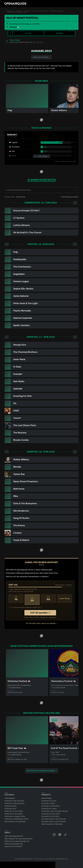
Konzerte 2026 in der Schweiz (54, 817)
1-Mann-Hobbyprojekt (43, 570)
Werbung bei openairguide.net (17, 839)
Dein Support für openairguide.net (18, 836)
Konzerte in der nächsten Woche (55, 809)
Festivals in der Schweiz (14, 799)
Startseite (10, 11)
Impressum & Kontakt (13, 844)
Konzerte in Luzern (49, 806)
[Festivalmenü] (10, 33)
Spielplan (59, 33)
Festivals (20, 11)
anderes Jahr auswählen (41, 57)
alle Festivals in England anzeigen (41, 768)
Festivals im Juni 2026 (14, 809)
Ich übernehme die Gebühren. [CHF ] (26, 605)
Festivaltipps (10, 796)
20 (32, 599)
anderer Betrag (64, 599)
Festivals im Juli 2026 (13, 812)
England (29, 11)
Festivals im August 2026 (15, 814)
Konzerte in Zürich (49, 799)
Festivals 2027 (10, 806)
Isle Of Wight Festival (42, 11)
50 (48, 599)
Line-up (28, 33)
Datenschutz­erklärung (14, 842)
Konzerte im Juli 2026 (50, 814)
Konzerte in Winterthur (51, 804)
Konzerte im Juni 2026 (51, 812)
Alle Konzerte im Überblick (52, 822)
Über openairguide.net (14, 834)
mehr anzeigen (41, 156)
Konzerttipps (47, 796)
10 (16, 599)
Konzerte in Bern (48, 801)
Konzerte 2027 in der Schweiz (54, 819)
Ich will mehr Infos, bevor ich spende (41, 621)
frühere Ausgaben (60, 11)
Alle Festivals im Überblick (15, 819)
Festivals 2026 (10, 804)
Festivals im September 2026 (16, 817)
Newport (14, 27)
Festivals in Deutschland (14, 801)
